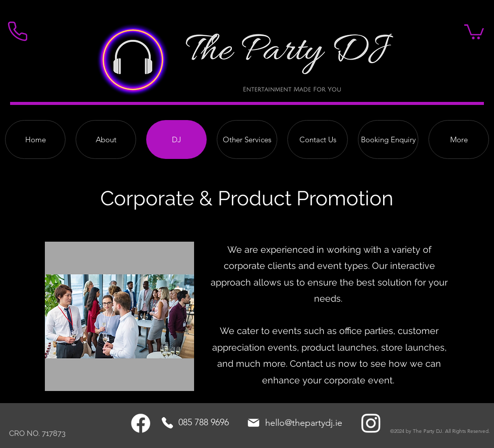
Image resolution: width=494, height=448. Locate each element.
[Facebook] (141, 423)
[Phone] (167, 423)
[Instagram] (371, 423)
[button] (474, 31)
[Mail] (254, 423)
